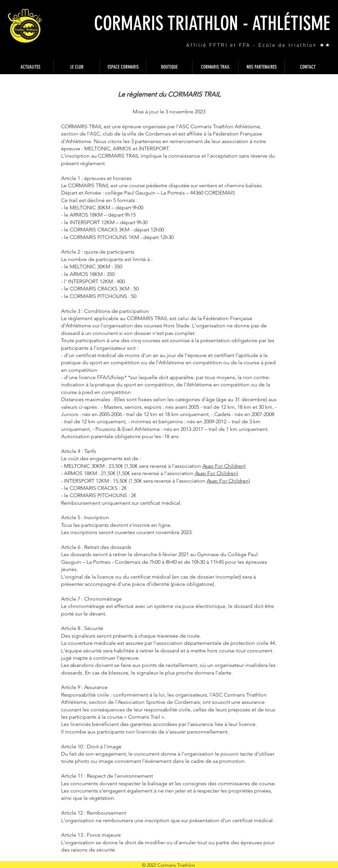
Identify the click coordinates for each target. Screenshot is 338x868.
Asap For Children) (224, 466)
